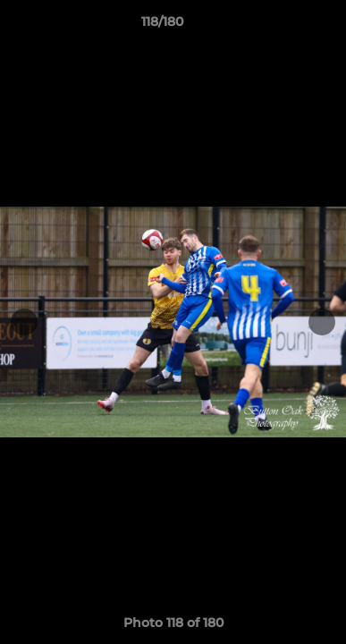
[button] (282, 26)
